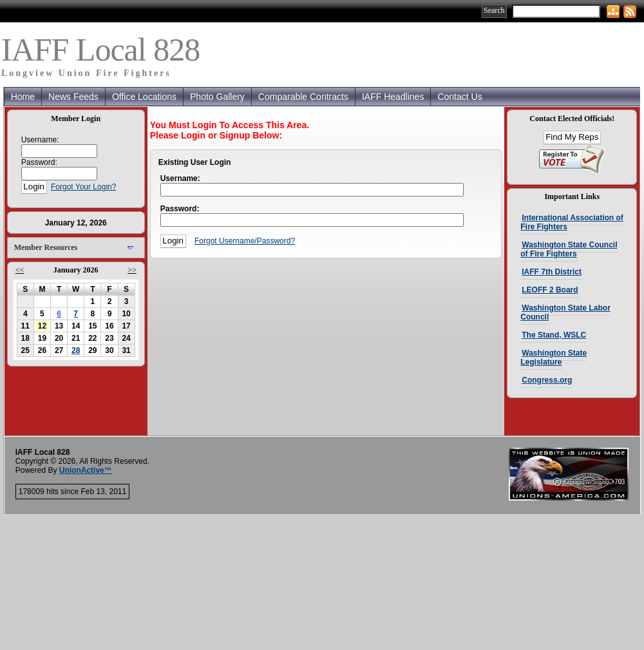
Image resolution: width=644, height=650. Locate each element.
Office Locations (144, 97)
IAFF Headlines (393, 97)
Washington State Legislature (554, 358)
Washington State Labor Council (565, 312)
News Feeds (73, 97)
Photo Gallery (217, 97)
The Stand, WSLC (554, 335)
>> (132, 270)
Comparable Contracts (303, 97)
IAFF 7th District (552, 272)
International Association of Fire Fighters (572, 222)
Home (23, 97)
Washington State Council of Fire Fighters (569, 249)
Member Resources (46, 247)
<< (20, 270)
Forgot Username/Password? (245, 241)
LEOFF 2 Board (550, 290)
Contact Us (459, 97)
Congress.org (547, 380)
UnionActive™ (86, 470)
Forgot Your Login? (83, 187)
